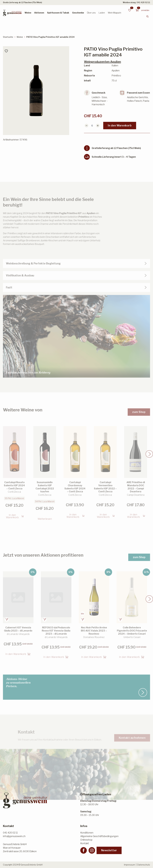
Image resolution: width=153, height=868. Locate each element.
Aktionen (39, 13)
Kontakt (85, 843)
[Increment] (98, 126)
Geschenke (78, 13)
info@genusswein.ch (14, 836)
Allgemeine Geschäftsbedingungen (99, 836)
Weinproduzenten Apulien (102, 62)
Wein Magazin (114, 13)
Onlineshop (86, 840)
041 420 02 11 (143, 2)
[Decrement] (86, 126)
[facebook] (84, 850)
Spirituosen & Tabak (58, 13)
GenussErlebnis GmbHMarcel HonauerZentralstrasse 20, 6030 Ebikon (20, 848)
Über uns (91, 13)
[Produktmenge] (92, 126)
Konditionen (87, 833)
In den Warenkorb (120, 125)
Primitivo (84, 224)
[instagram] (92, 850)
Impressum (130, 865)
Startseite (8, 37)
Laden (102, 13)
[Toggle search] (148, 16)
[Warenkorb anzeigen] (137, 10)
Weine (28, 13)
